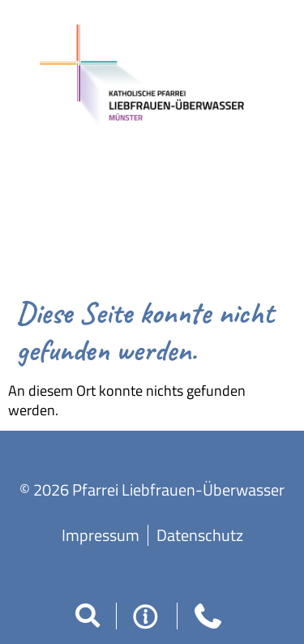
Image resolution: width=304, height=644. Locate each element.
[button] (88, 616)
